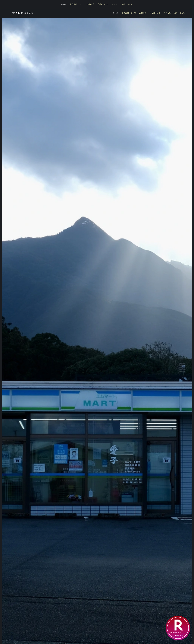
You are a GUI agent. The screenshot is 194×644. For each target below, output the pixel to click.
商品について (103, 4)
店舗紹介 (91, 4)
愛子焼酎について (77, 4)
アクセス (115, 4)
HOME (64, 4)
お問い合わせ (127, 4)
